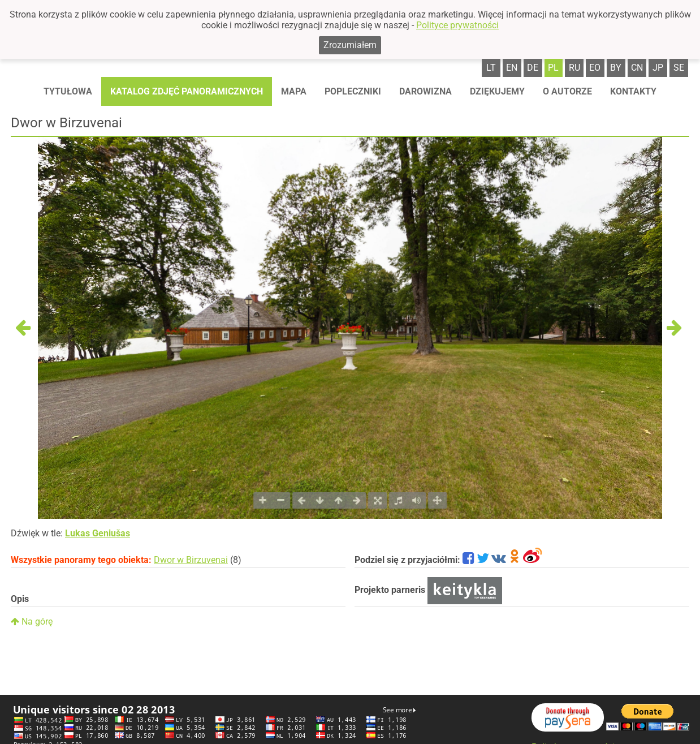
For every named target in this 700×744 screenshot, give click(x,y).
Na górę (32, 622)
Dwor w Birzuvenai (191, 560)
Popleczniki (353, 91)
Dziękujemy (497, 91)
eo (595, 68)
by (616, 68)
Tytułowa (68, 91)
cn (637, 68)
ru (574, 68)
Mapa (294, 91)
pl (553, 68)
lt (491, 68)
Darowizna (425, 91)
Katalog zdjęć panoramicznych (187, 91)
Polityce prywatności (457, 25)
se (679, 68)
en (512, 68)
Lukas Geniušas (98, 533)
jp (658, 68)
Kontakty (633, 91)
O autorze (567, 91)
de (533, 68)
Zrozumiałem (350, 45)
